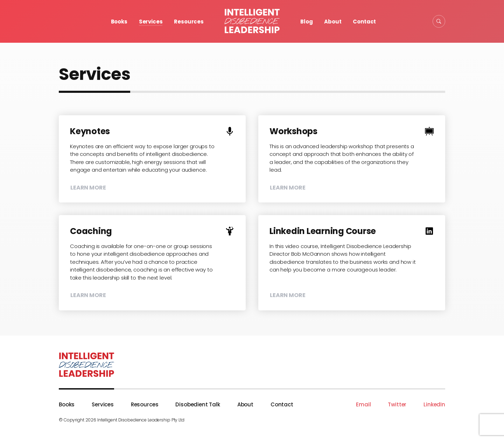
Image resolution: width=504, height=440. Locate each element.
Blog (306, 22)
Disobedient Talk (198, 404)
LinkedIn (434, 404)
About (333, 22)
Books (119, 22)
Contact (364, 22)
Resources (189, 22)
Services (151, 22)
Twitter (397, 404)
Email (363, 404)
